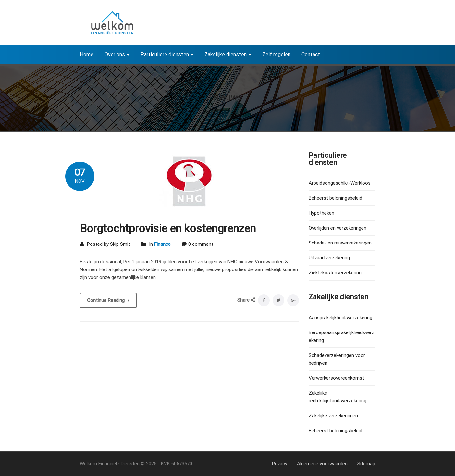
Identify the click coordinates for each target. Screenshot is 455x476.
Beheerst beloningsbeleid (335, 198)
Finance (162, 244)
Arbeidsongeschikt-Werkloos (340, 183)
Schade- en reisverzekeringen (340, 243)
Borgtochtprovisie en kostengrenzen (168, 228)
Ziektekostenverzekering (335, 273)
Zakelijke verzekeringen (333, 416)
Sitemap (366, 464)
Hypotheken (321, 213)
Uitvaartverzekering (329, 258)
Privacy (280, 464)
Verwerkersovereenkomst (336, 378)
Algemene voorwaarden (322, 464)
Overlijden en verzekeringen (338, 228)
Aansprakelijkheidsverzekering (340, 318)
